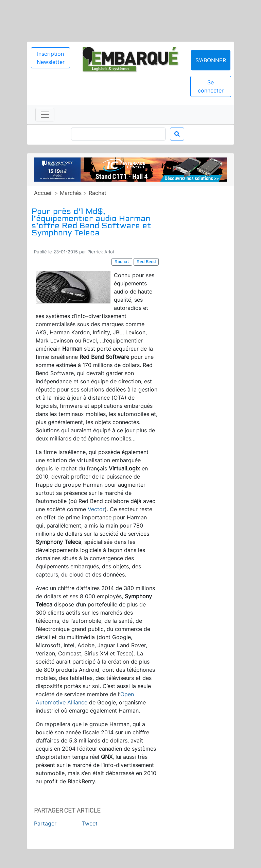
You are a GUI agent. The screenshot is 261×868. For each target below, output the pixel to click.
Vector (96, 509)
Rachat (98, 193)
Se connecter (211, 86)
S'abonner (211, 60)
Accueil (43, 193)
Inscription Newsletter (51, 58)
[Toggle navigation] (45, 115)
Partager (45, 823)
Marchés (71, 193)
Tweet (90, 823)
